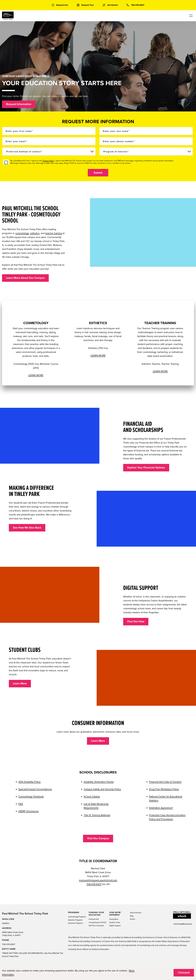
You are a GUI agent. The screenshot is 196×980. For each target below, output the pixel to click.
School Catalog (92, 796)
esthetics (35, 233)
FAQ (21, 804)
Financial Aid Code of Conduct (165, 782)
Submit (98, 173)
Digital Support (115, 926)
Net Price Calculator (96, 926)
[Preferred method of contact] (49, 151)
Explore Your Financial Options (146, 468)
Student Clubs (115, 923)
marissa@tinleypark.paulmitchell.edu (98, 880)
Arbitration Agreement (161, 808)
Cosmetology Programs (77, 917)
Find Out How (136, 622)
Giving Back (114, 919)
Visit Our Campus (98, 838)
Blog (132, 916)
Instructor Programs (75, 923)
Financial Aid (94, 919)
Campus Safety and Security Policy (102, 789)
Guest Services (136, 913)
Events (133, 919)
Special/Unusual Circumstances (35, 789)
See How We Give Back (27, 528)
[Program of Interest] (146, 151)
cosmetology (22, 233)
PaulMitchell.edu (185, 924)
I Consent (184, 973)
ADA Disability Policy (29, 782)
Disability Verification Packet (99, 782)
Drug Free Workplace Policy (164, 789)
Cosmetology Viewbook (31, 796)
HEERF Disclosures (29, 811)
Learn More (20, 684)
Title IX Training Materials (97, 815)
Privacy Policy (48, 161)
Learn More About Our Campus (25, 278)
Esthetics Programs (75, 920)
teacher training (54, 233)
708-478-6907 (94, 884)
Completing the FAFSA (98, 923)
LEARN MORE (36, 375)
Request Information (19, 104)
